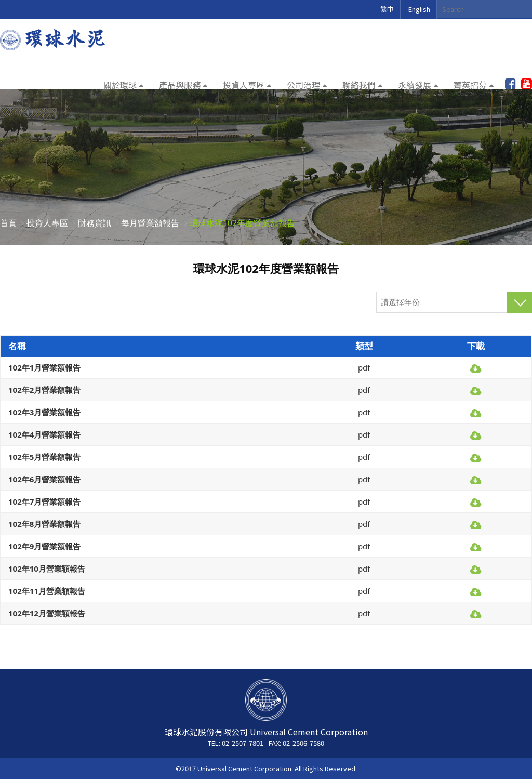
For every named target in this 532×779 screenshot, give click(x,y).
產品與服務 (180, 85)
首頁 (8, 223)
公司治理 (303, 85)
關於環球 (120, 85)
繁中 (387, 9)
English (419, 9)
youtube (527, 84)
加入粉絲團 (510, 84)
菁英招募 (470, 85)
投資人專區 (244, 85)
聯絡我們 (359, 85)
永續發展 (415, 85)
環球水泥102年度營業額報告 (242, 223)
